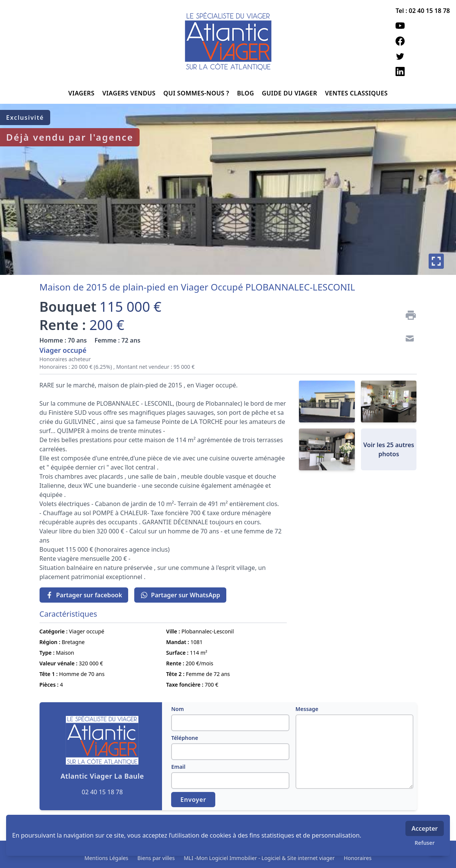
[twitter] (423, 56)
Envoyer (193, 800)
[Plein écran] (436, 261)
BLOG (246, 93)
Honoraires (358, 858)
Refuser (425, 843)
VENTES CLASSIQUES (356, 93)
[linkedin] (423, 71)
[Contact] (408, 340)
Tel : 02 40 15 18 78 (423, 11)
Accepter (425, 828)
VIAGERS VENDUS (130, 93)
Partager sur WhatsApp (180, 595)
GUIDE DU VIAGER (290, 93)
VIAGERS (82, 93)
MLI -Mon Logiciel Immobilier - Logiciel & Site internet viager (259, 858)
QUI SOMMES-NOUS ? (197, 93)
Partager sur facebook (84, 595)
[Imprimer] (408, 315)
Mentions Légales (106, 858)
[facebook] (423, 41)
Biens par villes (156, 858)
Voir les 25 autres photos (389, 449)
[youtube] (423, 26)
